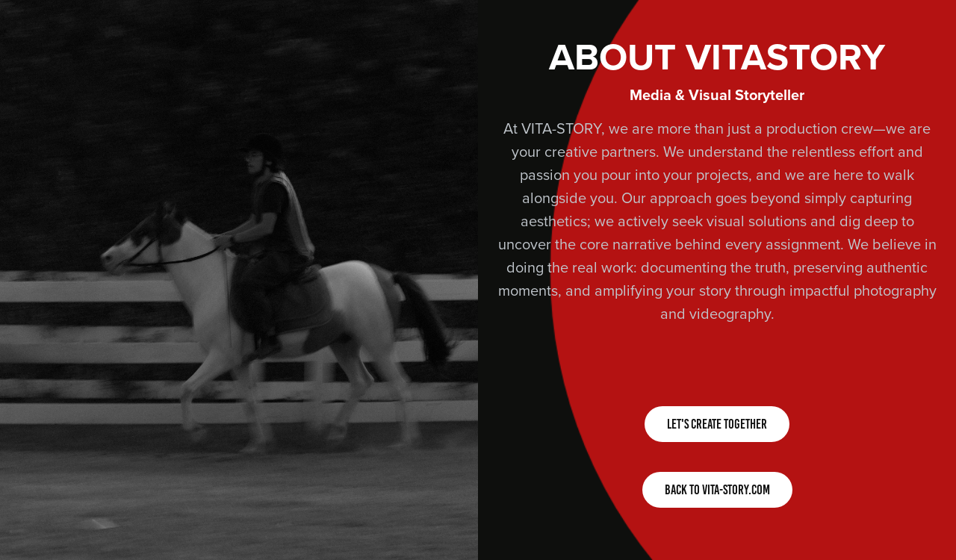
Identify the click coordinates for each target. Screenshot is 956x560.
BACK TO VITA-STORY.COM (717, 490)
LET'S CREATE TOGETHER (717, 424)
